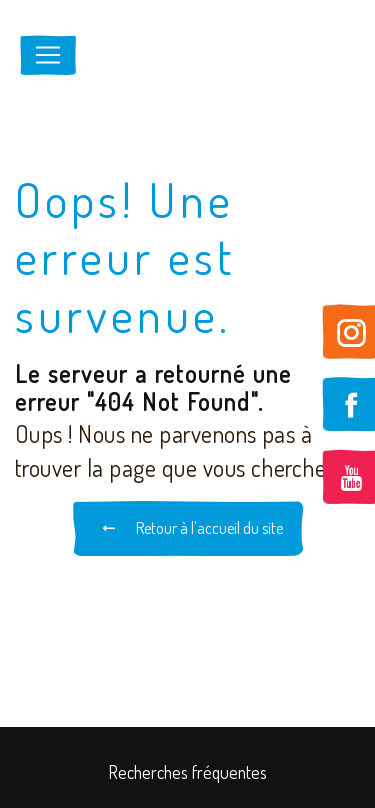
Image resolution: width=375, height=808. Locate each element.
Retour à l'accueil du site (187, 528)
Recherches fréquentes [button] (188, 772)
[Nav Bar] (48, 55)
